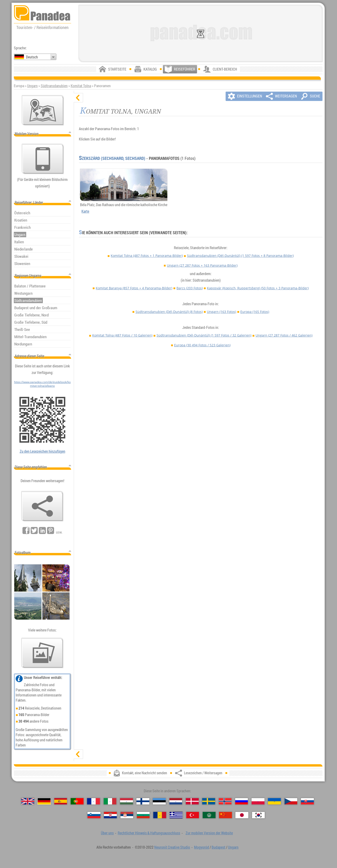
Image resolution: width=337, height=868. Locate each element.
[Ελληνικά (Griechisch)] (176, 815)
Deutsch (32, 57)
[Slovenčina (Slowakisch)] (307, 801)
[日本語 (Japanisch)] (242, 815)
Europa (255, 312)
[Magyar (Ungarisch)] (126, 801)
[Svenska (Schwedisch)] (209, 801)
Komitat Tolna (81, 86)
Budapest (218, 847)
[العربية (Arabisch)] (209, 815)
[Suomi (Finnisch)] (143, 801)
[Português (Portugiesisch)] (77, 801)
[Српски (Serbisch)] (127, 815)
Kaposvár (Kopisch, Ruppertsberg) (258, 288)
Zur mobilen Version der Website (209, 833)
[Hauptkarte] (43, 110)
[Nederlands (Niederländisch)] (176, 801)
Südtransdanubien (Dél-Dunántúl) (240, 256)
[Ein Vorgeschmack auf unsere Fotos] (42, 653)
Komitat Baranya (134, 288)
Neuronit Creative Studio (172, 847)
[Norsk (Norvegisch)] (225, 801)
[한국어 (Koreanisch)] (258, 815)
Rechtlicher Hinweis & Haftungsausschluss (149, 833)
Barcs (190, 288)
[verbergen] (78, 98)
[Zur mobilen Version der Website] (43, 159)
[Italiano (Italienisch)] (110, 801)
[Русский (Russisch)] (242, 801)
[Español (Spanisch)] (61, 801)
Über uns (107, 833)
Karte (85, 211)
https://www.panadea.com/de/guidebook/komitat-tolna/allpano (42, 384)
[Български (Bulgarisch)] (143, 815)
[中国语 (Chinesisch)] (225, 815)
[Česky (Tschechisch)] (291, 801)
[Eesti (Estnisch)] (159, 801)
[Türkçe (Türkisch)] (193, 815)
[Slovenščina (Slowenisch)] (94, 815)
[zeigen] (78, 754)
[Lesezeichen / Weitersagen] (42, 506)
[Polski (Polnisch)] (258, 801)
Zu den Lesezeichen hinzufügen (42, 451)
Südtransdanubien (54, 86)
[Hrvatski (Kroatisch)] (110, 815)
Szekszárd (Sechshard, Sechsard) (112, 158)
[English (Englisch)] (28, 801)
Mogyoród (201, 847)
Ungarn (32, 86)
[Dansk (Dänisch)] (192, 801)
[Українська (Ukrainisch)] (274, 801)
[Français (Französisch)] (93, 801)
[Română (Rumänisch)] (160, 815)
